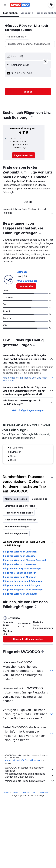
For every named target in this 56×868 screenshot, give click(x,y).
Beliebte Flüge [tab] (40, 499)
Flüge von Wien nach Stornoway (20, 594)
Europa (15, 793)
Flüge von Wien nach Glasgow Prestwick (25, 560)
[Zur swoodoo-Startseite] (20, 5)
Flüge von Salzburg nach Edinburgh (22, 569)
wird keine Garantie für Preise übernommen (24, 760)
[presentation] (32, 117)
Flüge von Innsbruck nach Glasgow (22, 585)
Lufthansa (22, 272)
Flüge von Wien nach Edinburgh (20, 552)
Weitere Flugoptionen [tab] (16, 533)
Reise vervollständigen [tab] (17, 527)
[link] (24, 155)
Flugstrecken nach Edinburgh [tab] (20, 520)
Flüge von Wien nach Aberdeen (20, 577)
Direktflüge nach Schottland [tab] (20, 506)
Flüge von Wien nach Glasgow (19, 556)
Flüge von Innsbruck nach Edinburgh (23, 581)
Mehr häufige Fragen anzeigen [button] (28, 410)
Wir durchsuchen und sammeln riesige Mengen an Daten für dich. (29, 775)
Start (6, 793)
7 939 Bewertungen (27, 281)
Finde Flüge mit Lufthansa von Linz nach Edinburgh (28, 379)
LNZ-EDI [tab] (28, 202)
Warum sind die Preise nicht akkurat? (29, 781)
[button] (5, 5)
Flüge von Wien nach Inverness (20, 564)
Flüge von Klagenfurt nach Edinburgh (23, 590)
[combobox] (17, 37)
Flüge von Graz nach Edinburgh (20, 573)
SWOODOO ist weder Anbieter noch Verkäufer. (29, 769)
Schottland (44, 793)
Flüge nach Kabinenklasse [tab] (19, 513)
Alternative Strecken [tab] (16, 499)
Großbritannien (29, 793)
